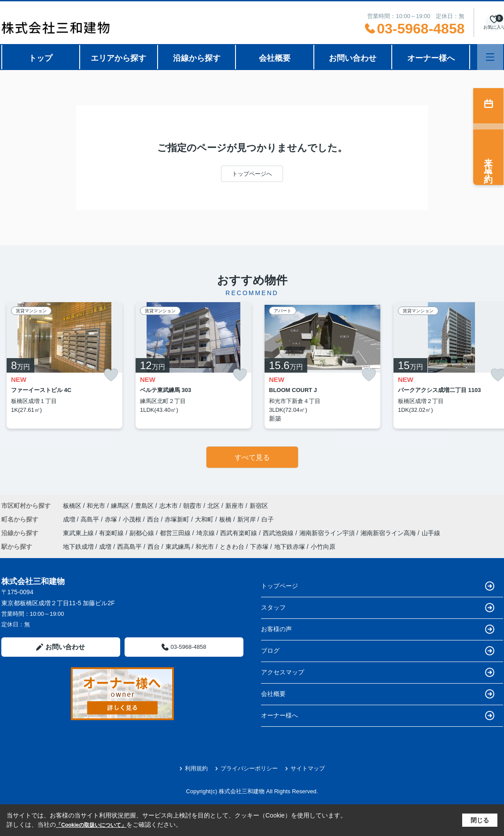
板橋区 (72, 506)
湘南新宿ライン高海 (389, 533)
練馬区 (120, 506)
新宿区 (259, 506)
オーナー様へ (431, 58)
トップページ (378, 586)
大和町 (205, 519)
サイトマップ (305, 768)
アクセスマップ (378, 672)
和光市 (96, 506)
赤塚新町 (178, 519)
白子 (268, 519)
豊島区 (144, 506)
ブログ (378, 651)
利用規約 (193, 768)
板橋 (226, 519)
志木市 (169, 506)
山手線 (431, 533)
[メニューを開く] (490, 57)
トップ (40, 58)
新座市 (235, 506)
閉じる (480, 820)
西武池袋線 (279, 533)
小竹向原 (323, 547)
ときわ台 (232, 547)
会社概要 (275, 58)
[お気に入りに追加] (111, 375)
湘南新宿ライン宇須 (328, 533)
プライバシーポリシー (246, 768)
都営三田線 (176, 533)
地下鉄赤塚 (290, 547)
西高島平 (129, 547)
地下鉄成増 (78, 547)
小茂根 (133, 519)
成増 (70, 519)
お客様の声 (378, 629)
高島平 (91, 519)
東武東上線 (79, 533)
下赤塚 (259, 547)
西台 (154, 519)
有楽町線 (112, 533)
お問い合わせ (353, 58)
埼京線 (206, 533)
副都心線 (143, 533)
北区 (213, 506)
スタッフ (378, 608)
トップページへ (252, 174)
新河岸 (247, 519)
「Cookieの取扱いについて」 (91, 825)
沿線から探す (197, 58)
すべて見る (252, 457)
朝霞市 (192, 506)
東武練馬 (178, 547)
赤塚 (112, 519)
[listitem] (64, 365)
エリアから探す (118, 58)
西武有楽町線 (239, 533)
